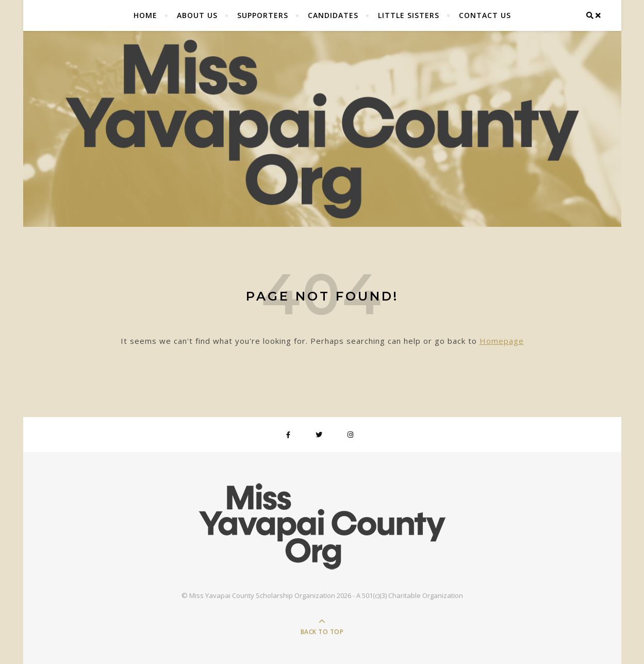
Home (145, 15)
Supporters (263, 15)
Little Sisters (409, 15)
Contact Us (485, 15)
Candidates (333, 15)
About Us (197, 15)
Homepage (502, 341)
